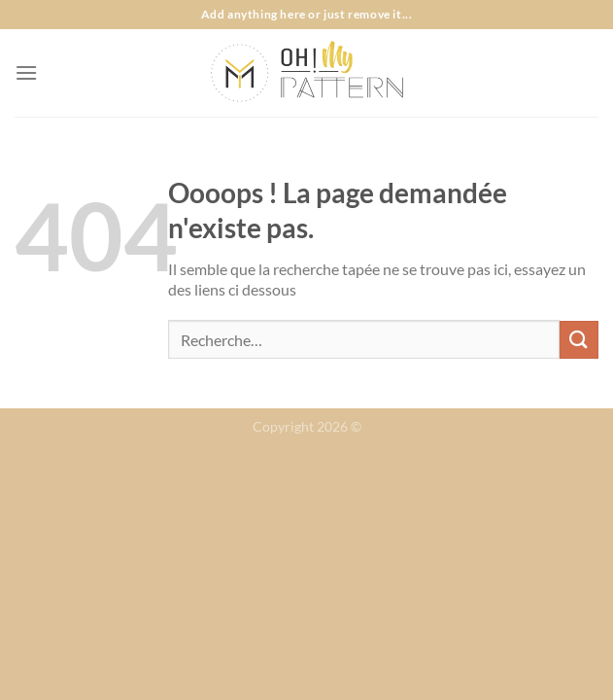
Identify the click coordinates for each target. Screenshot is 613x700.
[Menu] (26, 72)
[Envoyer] (579, 340)
